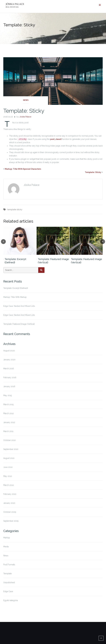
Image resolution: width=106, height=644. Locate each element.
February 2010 (10, 494)
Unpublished (9, 582)
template (12, 210)
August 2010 (9, 458)
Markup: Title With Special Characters (23, 169)
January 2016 (9, 386)
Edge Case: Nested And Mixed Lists (19, 306)
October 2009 (10, 512)
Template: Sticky (24, 111)
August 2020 (9, 351)
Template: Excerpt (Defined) (15, 261)
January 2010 (9, 503)
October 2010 (10, 440)
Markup (7, 538)
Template (7, 574)
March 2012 (8, 413)
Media (6, 547)
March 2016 (9, 369)
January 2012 (9, 422)
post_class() (56, 139)
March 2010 (9, 485)
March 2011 (8, 431)
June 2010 (8, 467)
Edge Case (8, 591)
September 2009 (11, 521)
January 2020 (9, 360)
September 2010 (11, 449)
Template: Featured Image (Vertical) (53, 261)
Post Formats (9, 565)
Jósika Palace (25, 117)
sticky (19, 210)
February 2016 (10, 378)
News (26, 100)
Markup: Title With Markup (15, 297)
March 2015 (8, 404)
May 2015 (8, 395)
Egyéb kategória (11, 600)
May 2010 (8, 476)
